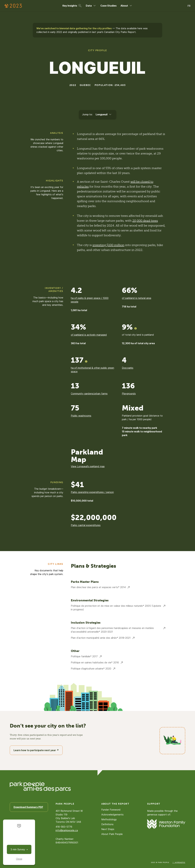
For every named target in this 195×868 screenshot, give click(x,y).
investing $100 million (108, 245)
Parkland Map (87, 456)
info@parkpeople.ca (67, 830)
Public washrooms (81, 416)
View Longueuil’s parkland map (88, 466)
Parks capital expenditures (86, 525)
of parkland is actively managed (89, 335)
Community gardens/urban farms (89, 394)
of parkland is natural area (136, 298)
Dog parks (128, 368)
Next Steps (108, 829)
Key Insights (72, 6)
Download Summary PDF (28, 807)
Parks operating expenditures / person (92, 492)
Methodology (109, 819)
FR (189, 6)
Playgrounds (129, 394)
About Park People (112, 834)
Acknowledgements (112, 815)
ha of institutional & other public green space (92, 370)
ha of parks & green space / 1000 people (90, 300)
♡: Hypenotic (179, 863)
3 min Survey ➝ (19, 849)
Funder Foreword (111, 810)
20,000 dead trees (145, 221)
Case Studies (108, 6)
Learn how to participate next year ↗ (36, 750)
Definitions (107, 824)
